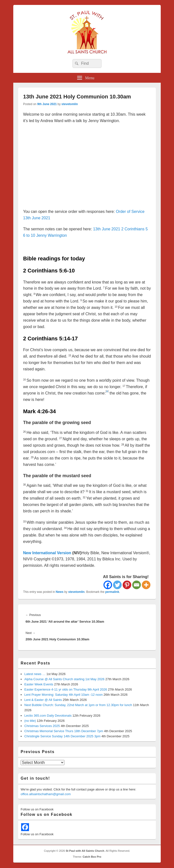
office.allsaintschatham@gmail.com (46, 794)
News (60, 592)
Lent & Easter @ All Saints (43, 700)
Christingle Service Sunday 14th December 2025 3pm (62, 736)
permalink (112, 592)
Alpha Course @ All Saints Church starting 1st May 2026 (64, 679)
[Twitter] (117, 585)
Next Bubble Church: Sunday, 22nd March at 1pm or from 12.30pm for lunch (78, 705)
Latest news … (35, 674)
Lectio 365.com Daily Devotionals (48, 716)
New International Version (47, 553)
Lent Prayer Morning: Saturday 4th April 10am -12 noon (64, 695)
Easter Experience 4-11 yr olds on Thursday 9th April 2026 (66, 689)
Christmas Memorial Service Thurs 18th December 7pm (64, 731)
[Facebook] (108, 585)
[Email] (137, 585)
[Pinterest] (127, 585)
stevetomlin (70, 104)
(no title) (30, 721)
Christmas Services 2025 (42, 726)
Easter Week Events (39, 684)
